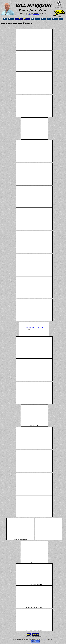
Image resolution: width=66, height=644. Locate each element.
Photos (44, 19)
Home (5, 19)
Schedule (11, 19)
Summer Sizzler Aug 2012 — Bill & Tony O (34, 328)
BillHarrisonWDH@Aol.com (35, 15)
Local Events (19, 19)
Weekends (27, 19)
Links (61, 19)
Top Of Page (36, 634)
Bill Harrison (46, 639)
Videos (49, 19)
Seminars (55, 19)
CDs (32, 19)
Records (38, 19)
